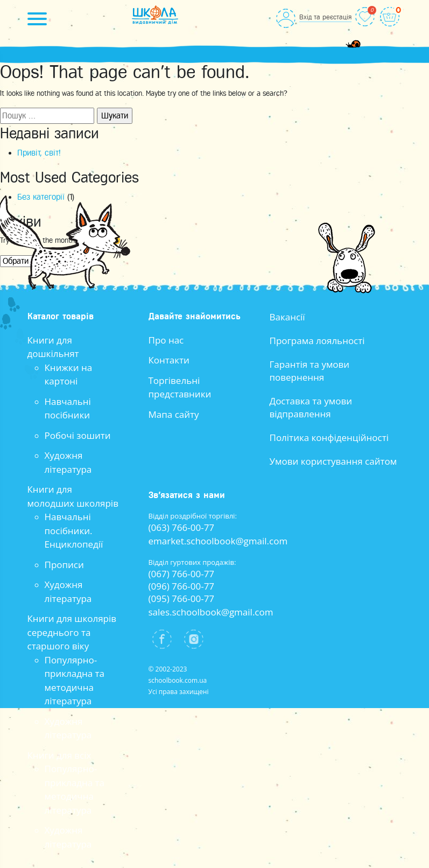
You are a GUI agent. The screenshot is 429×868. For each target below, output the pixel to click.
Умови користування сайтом (333, 461)
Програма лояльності (317, 341)
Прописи (64, 565)
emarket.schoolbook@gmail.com (218, 541)
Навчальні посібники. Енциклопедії (74, 530)
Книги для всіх (59, 755)
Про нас (166, 340)
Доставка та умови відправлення (311, 407)
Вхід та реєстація (325, 17)
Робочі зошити (78, 435)
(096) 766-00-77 (182, 586)
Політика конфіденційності (329, 437)
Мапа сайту (174, 414)
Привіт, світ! (39, 153)
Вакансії (287, 317)
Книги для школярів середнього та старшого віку (72, 632)
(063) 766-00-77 (182, 527)
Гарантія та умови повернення (310, 371)
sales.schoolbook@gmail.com (211, 612)
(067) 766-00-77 (182, 574)
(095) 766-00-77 (182, 598)
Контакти (169, 360)
